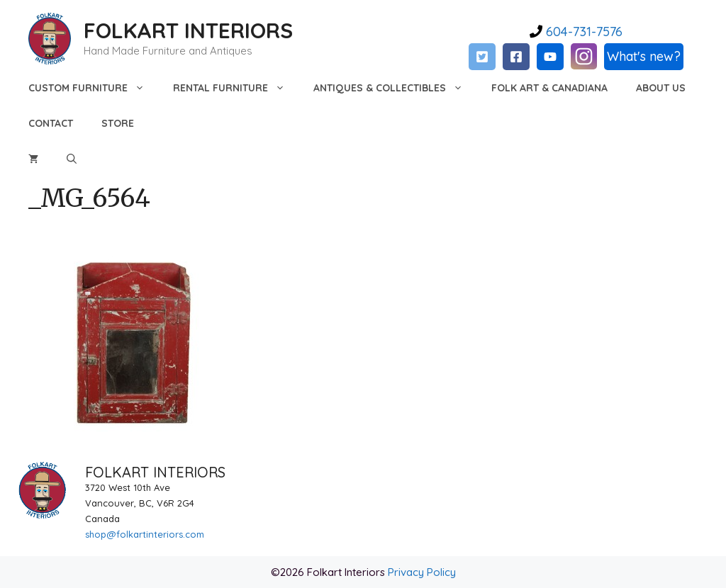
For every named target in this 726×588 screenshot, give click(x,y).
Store (118, 123)
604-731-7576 (582, 32)
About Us (661, 88)
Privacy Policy (422, 572)
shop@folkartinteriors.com (145, 534)
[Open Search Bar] (72, 159)
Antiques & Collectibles (395, 88)
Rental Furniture (236, 88)
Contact (51, 123)
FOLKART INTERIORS (188, 30)
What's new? (644, 56)
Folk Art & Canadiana (549, 88)
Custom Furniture (94, 88)
